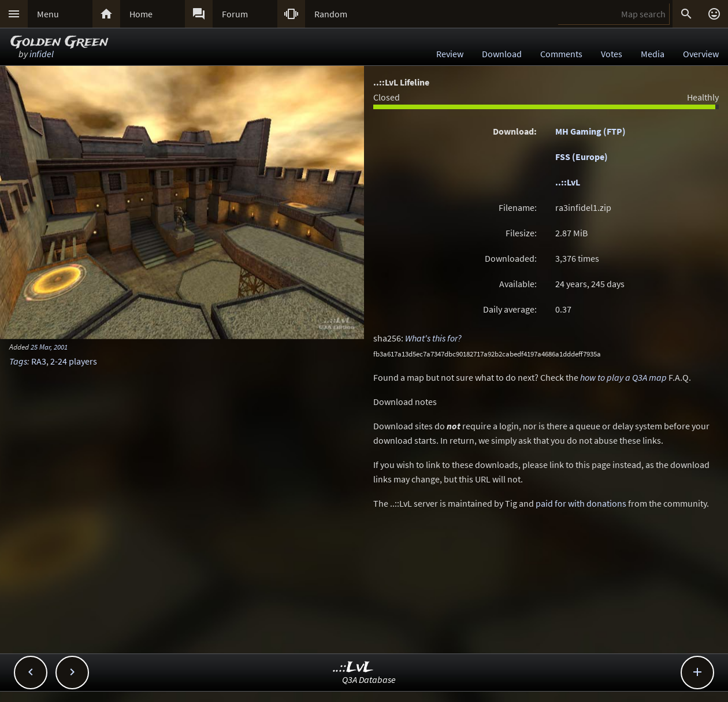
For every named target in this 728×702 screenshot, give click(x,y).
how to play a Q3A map (623, 377)
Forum (235, 14)
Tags (18, 361)
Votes (612, 54)
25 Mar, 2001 (49, 347)
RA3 (39, 361)
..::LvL (568, 182)
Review (450, 54)
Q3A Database (369, 679)
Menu (48, 14)
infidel (42, 54)
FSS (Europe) (582, 157)
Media (653, 54)
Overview (701, 54)
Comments (561, 54)
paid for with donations (581, 503)
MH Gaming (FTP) (590, 131)
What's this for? (433, 338)
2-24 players (74, 361)
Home (141, 14)
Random (331, 14)
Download (502, 54)
